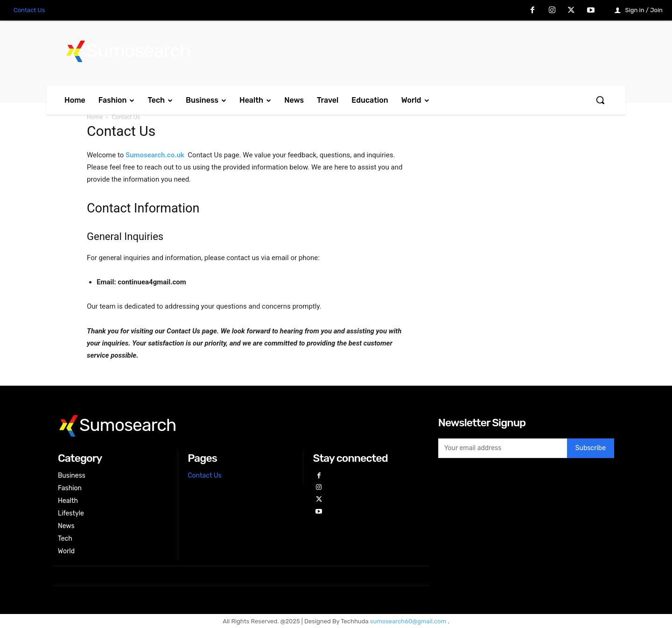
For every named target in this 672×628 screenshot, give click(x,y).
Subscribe (591, 448)
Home (95, 117)
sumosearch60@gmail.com (409, 621)
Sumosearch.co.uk (155, 155)
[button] (600, 100)
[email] (503, 448)
